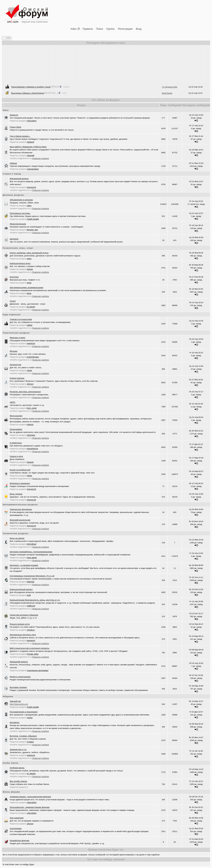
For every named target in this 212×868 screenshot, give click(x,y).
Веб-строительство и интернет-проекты (30, 648)
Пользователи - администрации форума (30, 807)
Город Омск (16, 127)
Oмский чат (15, 701)
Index (74, 29)
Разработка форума (20, 840)
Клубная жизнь (17, 768)
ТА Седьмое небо (170, 93)
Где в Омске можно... (20, 136)
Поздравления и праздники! (24, 712)
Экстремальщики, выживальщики (27, 287)
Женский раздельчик (20, 520)
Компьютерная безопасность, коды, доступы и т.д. (35, 600)
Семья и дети (16, 456)
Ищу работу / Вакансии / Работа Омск (28, 147)
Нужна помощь (17, 378)
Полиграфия (16, 429)
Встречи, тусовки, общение (23, 736)
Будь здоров (16, 494)
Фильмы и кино (18, 338)
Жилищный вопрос (19, 178)
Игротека (14, 277)
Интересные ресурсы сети (23, 635)
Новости (14, 115)
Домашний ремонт (19, 662)
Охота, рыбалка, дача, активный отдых (29, 253)
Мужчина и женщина (20, 483)
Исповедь (15, 722)
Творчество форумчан (21, 509)
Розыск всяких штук (20, 624)
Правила (88, 29)
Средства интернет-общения (24, 615)
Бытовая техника (18, 687)
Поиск (100, 29)
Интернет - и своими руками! (24, 565)
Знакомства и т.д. (18, 749)
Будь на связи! (17, 538)
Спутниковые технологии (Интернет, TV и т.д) (32, 576)
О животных (16, 443)
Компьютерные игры (20, 263)
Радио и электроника (20, 677)
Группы (110, 29)
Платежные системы (20, 213)
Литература (15, 365)
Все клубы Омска (18, 781)
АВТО (13, 402)
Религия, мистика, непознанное (25, 392)
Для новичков (17, 818)
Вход (139, 29)
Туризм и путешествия (21, 319)
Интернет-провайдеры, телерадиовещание (31, 552)
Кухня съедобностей (20, 470)
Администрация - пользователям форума (30, 797)
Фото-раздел (16, 416)
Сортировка (16, 828)
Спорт (13, 301)
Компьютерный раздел (21, 589)
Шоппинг (14, 239)
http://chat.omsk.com (19, 704)
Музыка (13, 351)
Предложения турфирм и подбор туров (31, 93)
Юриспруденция (18, 224)
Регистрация (125, 29)
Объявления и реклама (21, 200)
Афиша (13, 163)
